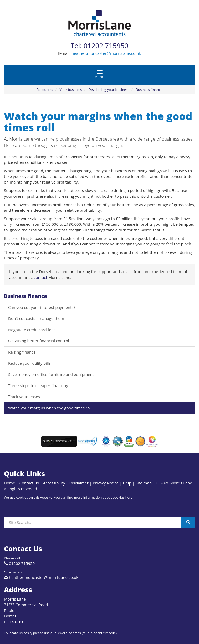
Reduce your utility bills (29, 363)
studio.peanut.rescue (99, 633)
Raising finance (22, 352)
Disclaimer (79, 483)
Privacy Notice (106, 483)
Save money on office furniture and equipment (51, 374)
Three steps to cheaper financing (38, 385)
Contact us (29, 483)
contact (40, 277)
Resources (45, 90)
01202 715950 (22, 563)
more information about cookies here (103, 497)
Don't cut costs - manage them (36, 318)
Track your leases (24, 397)
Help (127, 483)
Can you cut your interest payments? (42, 307)
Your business (71, 90)
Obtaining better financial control (39, 341)
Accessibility (54, 483)
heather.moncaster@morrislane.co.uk (106, 53)
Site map (144, 483)
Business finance (149, 90)
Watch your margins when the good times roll (50, 408)
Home (9, 483)
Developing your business (109, 90)
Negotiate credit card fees (32, 330)
